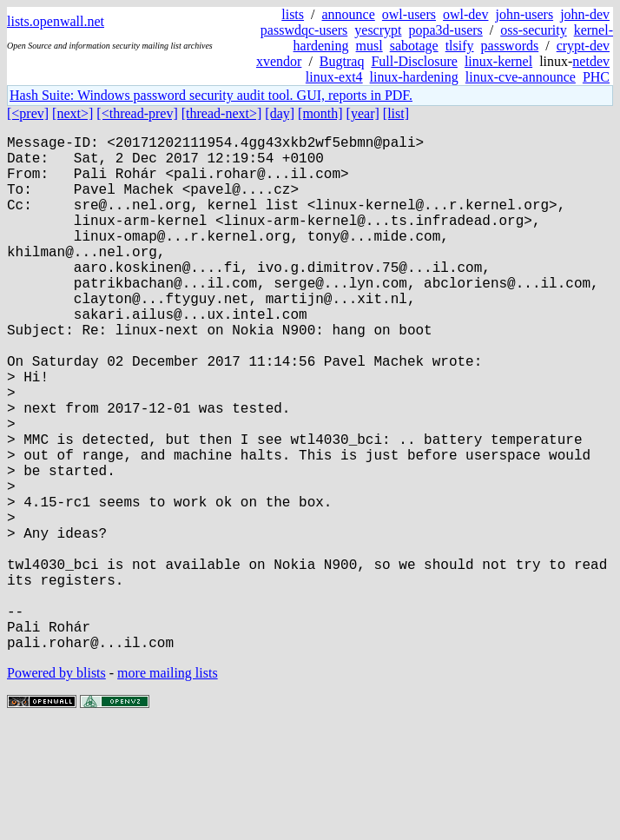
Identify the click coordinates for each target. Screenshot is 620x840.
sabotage (414, 46)
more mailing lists (168, 787)
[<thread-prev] (137, 113)
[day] (280, 113)
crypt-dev (583, 46)
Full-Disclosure (414, 61)
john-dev (585, 14)
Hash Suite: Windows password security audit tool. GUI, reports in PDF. (211, 95)
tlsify (460, 46)
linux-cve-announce (521, 77)
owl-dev (465, 14)
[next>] (73, 113)
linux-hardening (414, 77)
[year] (363, 113)
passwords (510, 46)
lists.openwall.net (56, 21)
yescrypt (378, 30)
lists (293, 14)
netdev (591, 61)
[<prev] (28, 113)
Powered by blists (56, 787)
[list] (396, 113)
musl (369, 46)
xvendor (279, 61)
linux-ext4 (334, 77)
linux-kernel (498, 61)
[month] (320, 113)
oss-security (533, 30)
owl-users (409, 14)
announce (349, 14)
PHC (596, 77)
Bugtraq (342, 61)
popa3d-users (445, 30)
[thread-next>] (222, 113)
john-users (524, 14)
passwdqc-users (304, 30)
